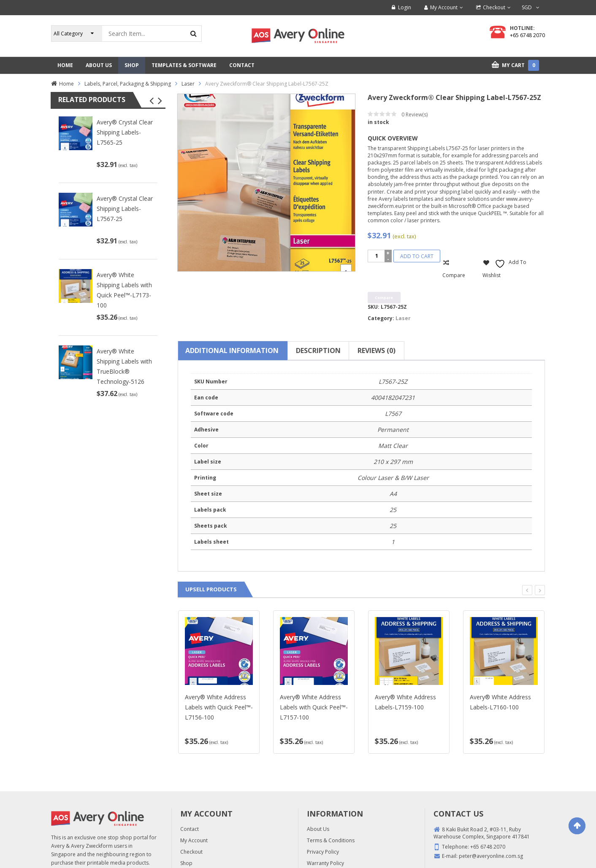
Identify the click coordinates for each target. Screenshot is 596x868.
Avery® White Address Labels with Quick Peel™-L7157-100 (314, 707)
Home (66, 84)
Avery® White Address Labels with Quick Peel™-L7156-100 (219, 707)
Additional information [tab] (232, 350)
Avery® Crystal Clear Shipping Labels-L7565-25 (125, 132)
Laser (188, 84)
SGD (527, 7)
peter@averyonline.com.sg (491, 856)
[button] (151, 101)
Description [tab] (318, 350)
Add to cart (417, 256)
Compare (454, 275)
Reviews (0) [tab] (377, 350)
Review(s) (414, 115)
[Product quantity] (377, 256)
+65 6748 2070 (527, 35)
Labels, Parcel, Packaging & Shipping (128, 84)
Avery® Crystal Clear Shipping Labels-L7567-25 (125, 209)
